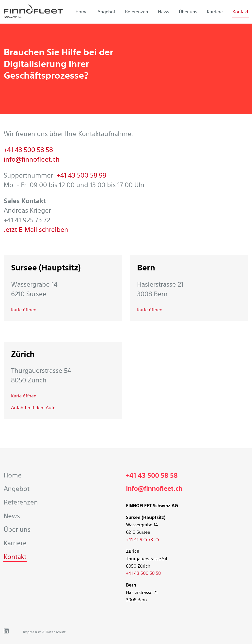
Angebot (106, 12)
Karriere (215, 12)
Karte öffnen (24, 309)
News (164, 12)
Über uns (188, 12)
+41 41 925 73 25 (143, 539)
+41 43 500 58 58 (28, 150)
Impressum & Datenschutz (44, 632)
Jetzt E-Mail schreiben (36, 230)
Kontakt (240, 12)
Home (82, 12)
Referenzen (137, 12)
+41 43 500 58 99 (82, 175)
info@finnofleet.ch (32, 159)
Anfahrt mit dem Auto (33, 407)
